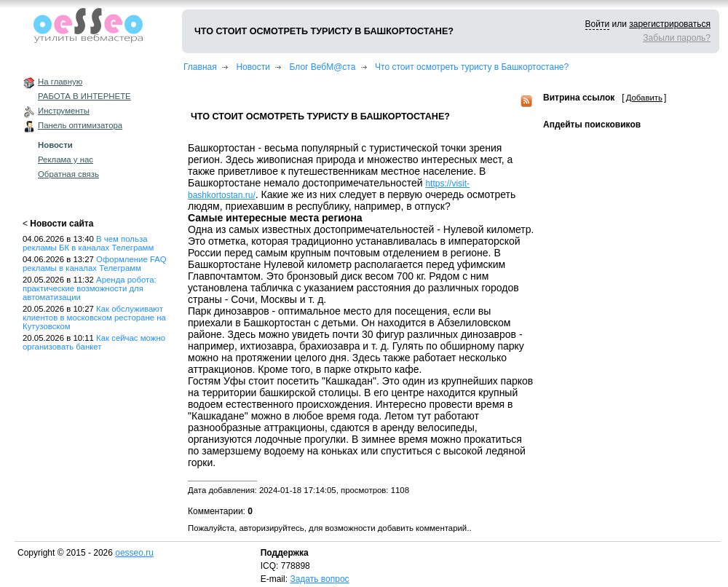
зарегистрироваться (670, 24)
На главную (60, 82)
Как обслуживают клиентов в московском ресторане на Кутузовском (94, 318)
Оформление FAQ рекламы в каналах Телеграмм (95, 264)
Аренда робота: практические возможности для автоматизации (90, 288)
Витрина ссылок (579, 98)
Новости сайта (62, 224)
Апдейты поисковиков (592, 125)
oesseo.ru (134, 553)
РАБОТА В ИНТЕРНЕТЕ (84, 96)
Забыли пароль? (677, 38)
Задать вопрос (319, 579)
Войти (598, 24)
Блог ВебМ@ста (323, 67)
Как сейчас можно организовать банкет (94, 342)
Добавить (644, 98)
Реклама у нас (66, 159)
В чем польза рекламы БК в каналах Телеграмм (88, 243)
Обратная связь (68, 174)
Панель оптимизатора (80, 125)
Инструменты (64, 111)
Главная (200, 67)
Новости (55, 145)
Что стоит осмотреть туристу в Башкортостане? (472, 67)
